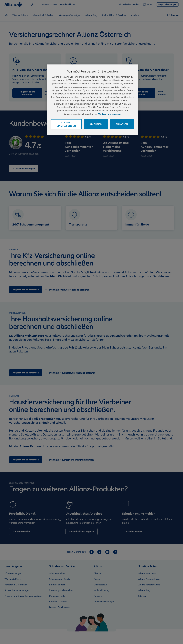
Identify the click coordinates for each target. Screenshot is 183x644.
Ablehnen (96, 124)
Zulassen (122, 124)
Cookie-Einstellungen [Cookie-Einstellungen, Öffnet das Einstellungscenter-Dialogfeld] (66, 124)
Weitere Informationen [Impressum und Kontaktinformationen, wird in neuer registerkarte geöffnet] (110, 114)
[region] (93, 100)
